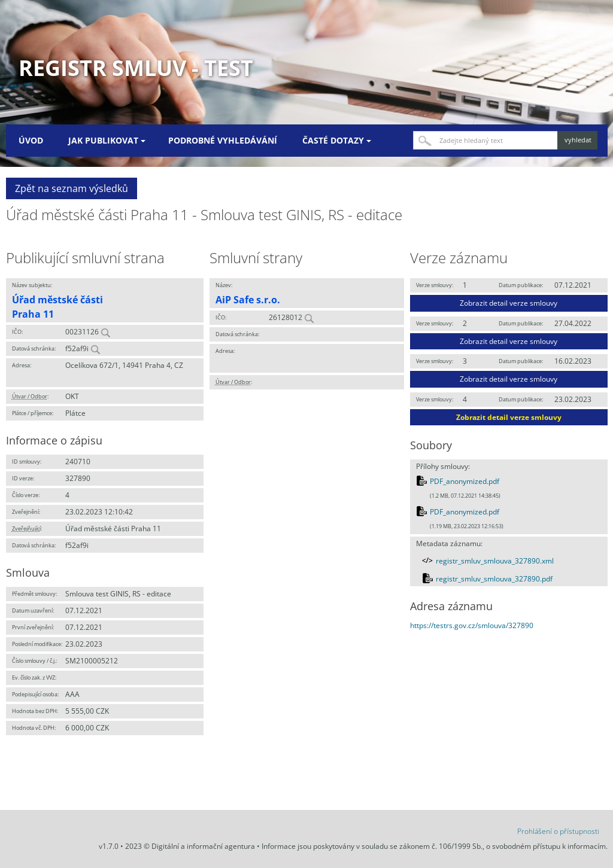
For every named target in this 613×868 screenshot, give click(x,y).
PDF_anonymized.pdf (465, 481)
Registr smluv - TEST (136, 68)
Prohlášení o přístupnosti (558, 831)
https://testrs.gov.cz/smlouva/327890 (472, 625)
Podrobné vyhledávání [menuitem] (223, 140)
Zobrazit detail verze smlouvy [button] (509, 303)
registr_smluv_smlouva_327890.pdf (494, 579)
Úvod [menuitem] (31, 140)
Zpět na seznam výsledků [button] (72, 188)
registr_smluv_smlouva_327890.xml (495, 561)
